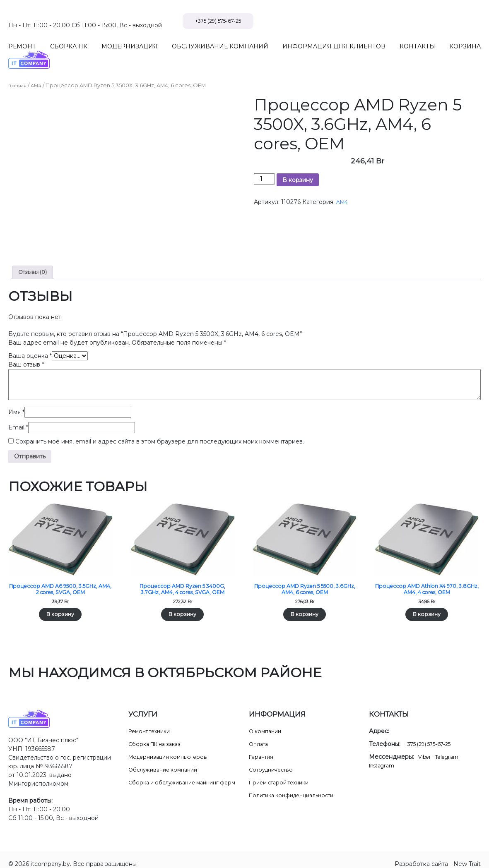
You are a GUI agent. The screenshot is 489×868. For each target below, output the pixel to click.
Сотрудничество (274, 761)
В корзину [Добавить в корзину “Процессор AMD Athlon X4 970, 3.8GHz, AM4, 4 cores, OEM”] (427, 605)
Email (18, 412)
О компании (267, 722)
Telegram (451, 748)
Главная (19, 68)
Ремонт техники (153, 722)
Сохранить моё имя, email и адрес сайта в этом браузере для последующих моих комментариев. (160, 426)
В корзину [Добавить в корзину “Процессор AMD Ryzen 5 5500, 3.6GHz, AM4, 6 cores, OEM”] (305, 605)
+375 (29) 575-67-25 (441, 21)
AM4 (40, 68)
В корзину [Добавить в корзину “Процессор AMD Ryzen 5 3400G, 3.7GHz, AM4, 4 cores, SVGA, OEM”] (183, 605)
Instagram (384, 757)
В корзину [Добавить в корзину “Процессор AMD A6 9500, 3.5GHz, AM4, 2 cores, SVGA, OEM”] (60, 605)
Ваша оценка (30, 340)
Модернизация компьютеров (172, 748)
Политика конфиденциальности (297, 786)
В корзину (298, 163)
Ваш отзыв (26, 349)
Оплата (260, 735)
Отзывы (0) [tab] (34, 256)
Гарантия (263, 748)
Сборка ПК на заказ (158, 735)
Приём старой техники (283, 774)
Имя (16, 396)
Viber (426, 748)
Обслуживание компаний (166, 761)
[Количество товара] (264, 162)
